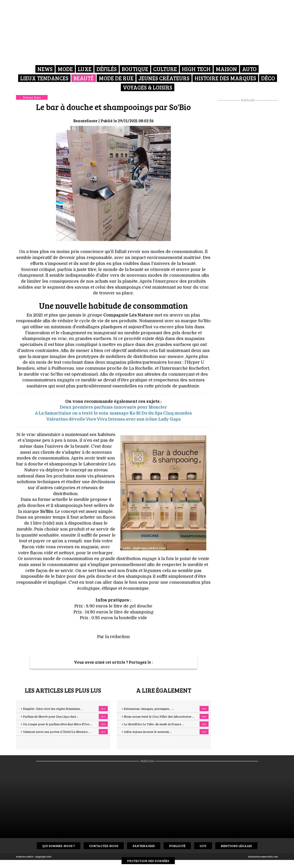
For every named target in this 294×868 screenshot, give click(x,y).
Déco (268, 78)
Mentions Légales (236, 846)
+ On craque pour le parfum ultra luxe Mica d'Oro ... (57, 724)
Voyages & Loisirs (148, 87)
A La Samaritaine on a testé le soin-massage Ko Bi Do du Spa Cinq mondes (113, 413)
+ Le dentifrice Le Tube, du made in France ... (153, 724)
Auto (249, 69)
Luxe (85, 69)
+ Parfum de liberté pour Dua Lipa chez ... (50, 717)
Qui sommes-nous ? (59, 846)
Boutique (135, 69)
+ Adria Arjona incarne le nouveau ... (147, 732)
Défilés (107, 69)
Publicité (177, 846)
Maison (226, 69)
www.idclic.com (270, 856)
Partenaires (144, 846)
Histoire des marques (225, 78)
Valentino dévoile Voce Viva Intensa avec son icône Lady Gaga (113, 419)
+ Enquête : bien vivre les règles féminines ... (52, 709)
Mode (65, 69)
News (45, 69)
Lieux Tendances (44, 78)
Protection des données (148, 861)
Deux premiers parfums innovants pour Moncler (113, 407)
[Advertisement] (248, 171)
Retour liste (32, 97)
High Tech (196, 69)
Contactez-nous (104, 846)
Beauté (84, 78)
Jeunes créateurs (164, 78)
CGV (203, 846)
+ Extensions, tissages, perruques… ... (148, 709)
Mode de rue (116, 78)
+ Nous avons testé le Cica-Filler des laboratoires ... (158, 717)
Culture (165, 69)
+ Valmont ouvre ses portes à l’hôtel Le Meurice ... (56, 732)
